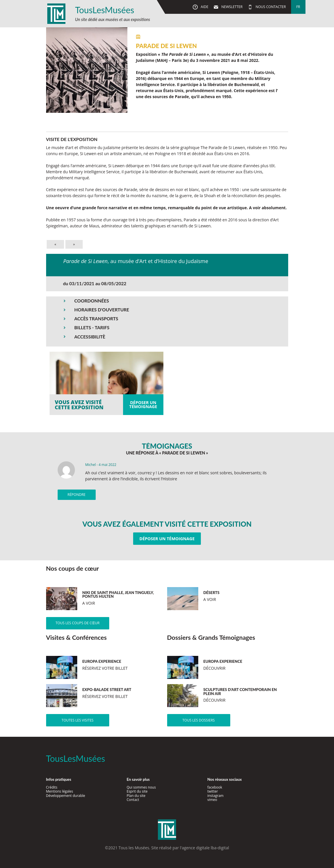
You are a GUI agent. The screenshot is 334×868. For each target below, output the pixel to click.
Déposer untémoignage (143, 405)
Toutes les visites (78, 720)
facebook (215, 787)
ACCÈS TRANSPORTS (96, 319)
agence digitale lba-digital (205, 848)
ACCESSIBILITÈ (90, 337)
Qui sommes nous (141, 787)
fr (298, 7)
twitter (213, 791)
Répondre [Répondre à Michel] (76, 495)
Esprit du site (137, 791)
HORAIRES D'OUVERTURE (102, 310)
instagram (215, 796)
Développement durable (66, 796)
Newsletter (232, 7)
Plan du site (136, 796)
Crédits (52, 787)
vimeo (212, 800)
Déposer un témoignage (167, 539)
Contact (133, 800)
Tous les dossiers (199, 720)
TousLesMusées (105, 10)
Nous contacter (270, 7)
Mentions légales (60, 791)
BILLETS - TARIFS (92, 328)
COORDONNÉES (92, 301)
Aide (204, 7)
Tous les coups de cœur (78, 623)
